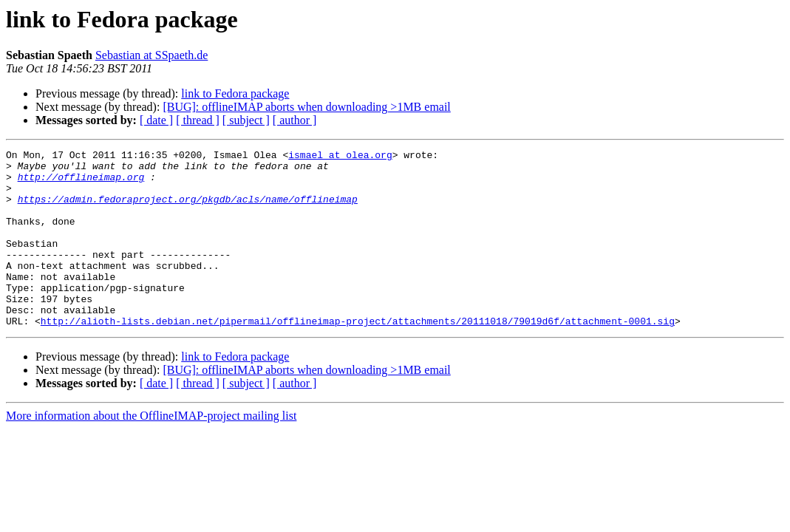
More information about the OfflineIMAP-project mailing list (151, 451)
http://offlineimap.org (81, 183)
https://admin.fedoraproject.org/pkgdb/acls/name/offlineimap (188, 210)
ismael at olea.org (340, 157)
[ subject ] (246, 120)
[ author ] (295, 120)
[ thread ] (198, 120)
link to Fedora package (235, 93)
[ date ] (156, 120)
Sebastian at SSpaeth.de (151, 55)
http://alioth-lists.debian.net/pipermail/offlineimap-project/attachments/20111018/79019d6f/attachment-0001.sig (358, 356)
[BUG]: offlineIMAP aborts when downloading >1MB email (306, 107)
